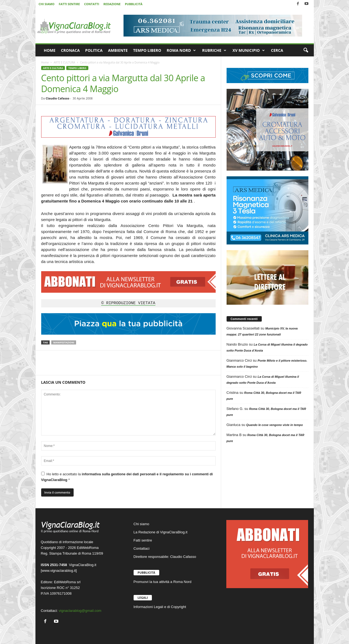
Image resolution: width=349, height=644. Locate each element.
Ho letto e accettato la (127, 477)
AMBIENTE (118, 50)
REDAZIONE (112, 4)
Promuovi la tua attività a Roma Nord (163, 582)
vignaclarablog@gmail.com (80, 611)
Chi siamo (142, 524)
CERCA (277, 50)
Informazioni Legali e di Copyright (160, 607)
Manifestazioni (64, 342)
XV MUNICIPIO (249, 50)
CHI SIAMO (47, 4)
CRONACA (70, 50)
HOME (50, 50)
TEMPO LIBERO (147, 50)
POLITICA (94, 50)
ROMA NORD (181, 50)
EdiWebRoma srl (67, 582)
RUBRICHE (214, 50)
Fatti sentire (143, 540)
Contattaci (142, 548)
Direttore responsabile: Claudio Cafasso (165, 557)
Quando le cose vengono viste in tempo (275, 425)
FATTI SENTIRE (69, 4)
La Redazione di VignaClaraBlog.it (161, 532)
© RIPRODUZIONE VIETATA (128, 303)
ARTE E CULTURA (64, 62)
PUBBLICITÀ (134, 4)
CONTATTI (92, 4)
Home (45, 62)
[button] (306, 50)
